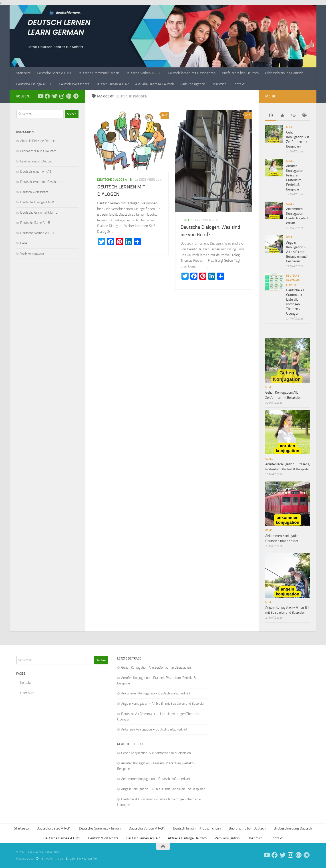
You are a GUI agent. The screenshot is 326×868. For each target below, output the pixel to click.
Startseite (23, 73)
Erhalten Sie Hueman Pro (81, 859)
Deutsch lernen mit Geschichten (192, 73)
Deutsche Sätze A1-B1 (54, 73)
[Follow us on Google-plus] (69, 96)
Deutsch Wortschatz (74, 84)
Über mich (219, 84)
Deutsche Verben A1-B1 (144, 73)
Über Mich (27, 693)
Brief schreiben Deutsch (37, 161)
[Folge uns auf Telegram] (76, 96)
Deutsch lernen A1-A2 (112, 84)
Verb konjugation (193, 84)
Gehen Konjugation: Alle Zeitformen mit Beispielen (156, 668)
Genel (185, 220)
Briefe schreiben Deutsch (240, 73)
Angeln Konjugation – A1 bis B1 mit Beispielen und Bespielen (296, 252)
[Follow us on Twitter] (54, 96)
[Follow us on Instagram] (62, 96)
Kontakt (239, 84)
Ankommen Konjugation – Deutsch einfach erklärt (156, 693)
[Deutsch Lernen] (40, 96)
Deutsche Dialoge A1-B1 (34, 84)
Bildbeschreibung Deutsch (284, 73)
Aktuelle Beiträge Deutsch (155, 84)
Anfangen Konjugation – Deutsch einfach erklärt (154, 729)
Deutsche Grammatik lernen (98, 73)
